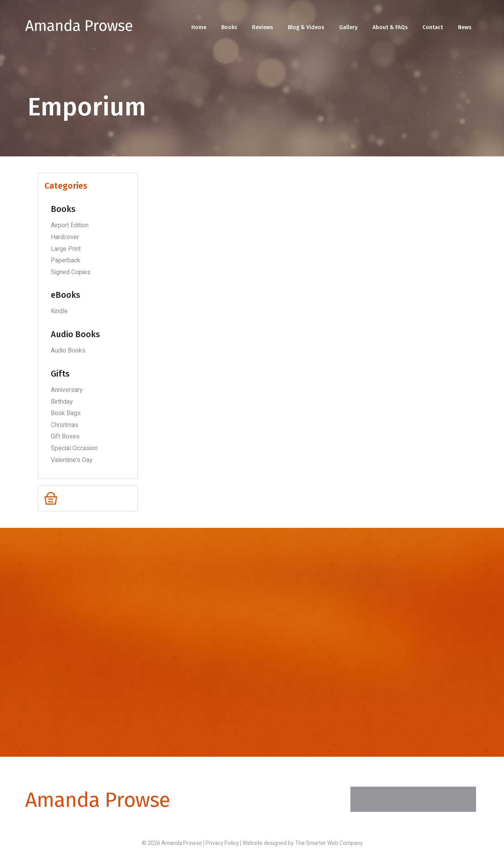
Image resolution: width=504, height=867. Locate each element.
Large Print (66, 249)
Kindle (59, 311)
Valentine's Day (72, 460)
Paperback (66, 260)
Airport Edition (70, 225)
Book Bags (66, 413)
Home (199, 27)
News (465, 27)
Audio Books (68, 351)
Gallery (348, 27)
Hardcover (65, 237)
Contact (433, 27)
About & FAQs (390, 27)
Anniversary (67, 390)
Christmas (65, 425)
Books (229, 27)
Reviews (262, 27)
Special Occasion (74, 448)
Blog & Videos (306, 27)
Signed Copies (71, 272)
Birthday (62, 402)
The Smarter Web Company (329, 843)
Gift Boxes (65, 436)
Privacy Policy (222, 843)
